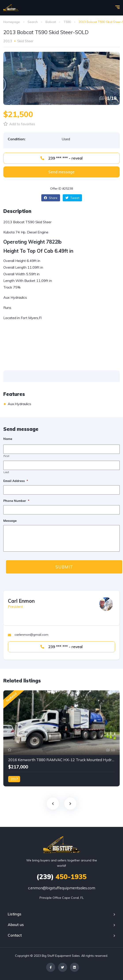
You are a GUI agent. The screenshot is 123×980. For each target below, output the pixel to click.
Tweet (72, 198)
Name (8, 439)
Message (10, 521)
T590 (67, 22)
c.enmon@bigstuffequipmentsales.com (62, 888)
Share (51, 198)
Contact (15, 935)
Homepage (12, 22)
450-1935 (61, 877)
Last (6, 472)
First (6, 456)
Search (33, 22)
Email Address (16, 481)
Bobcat (51, 22)
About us (16, 925)
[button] (61, 172)
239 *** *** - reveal (61, 158)
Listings (15, 914)
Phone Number (16, 501)
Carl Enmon (21, 601)
